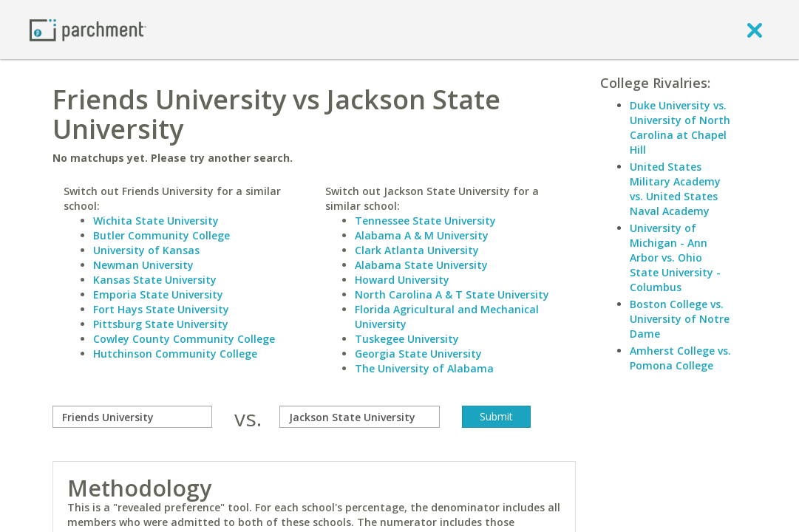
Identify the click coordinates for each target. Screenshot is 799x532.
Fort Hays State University (161, 309)
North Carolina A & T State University (452, 294)
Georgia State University (418, 354)
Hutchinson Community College (175, 354)
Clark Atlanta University (417, 250)
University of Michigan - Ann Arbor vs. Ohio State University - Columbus (675, 258)
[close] (755, 30)
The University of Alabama (424, 368)
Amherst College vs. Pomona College (680, 358)
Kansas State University (155, 280)
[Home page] (88, 29)
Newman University (143, 265)
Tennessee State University (425, 221)
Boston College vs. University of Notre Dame (680, 319)
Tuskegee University (407, 339)
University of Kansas (146, 250)
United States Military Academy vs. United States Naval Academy (675, 189)
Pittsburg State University (161, 324)
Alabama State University (421, 265)
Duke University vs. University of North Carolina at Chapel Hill (680, 127)
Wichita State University (156, 221)
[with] (359, 417)
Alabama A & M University (422, 235)
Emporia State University (158, 294)
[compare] (132, 417)
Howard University (402, 280)
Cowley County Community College (184, 339)
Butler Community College (161, 235)
